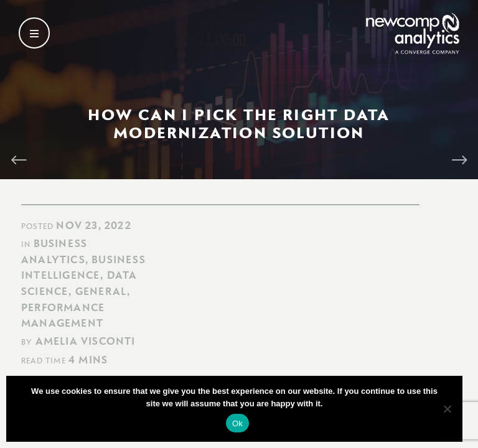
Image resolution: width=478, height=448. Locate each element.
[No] (447, 409)
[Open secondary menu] (34, 33)
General (101, 291)
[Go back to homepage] (413, 33)
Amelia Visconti (86, 341)
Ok (237, 423)
